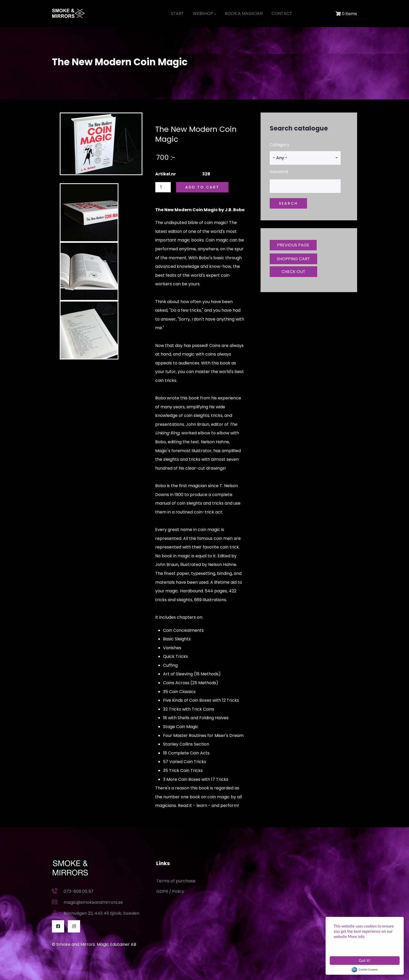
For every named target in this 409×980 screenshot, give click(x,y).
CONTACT (282, 13)
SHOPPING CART (293, 259)
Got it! (365, 961)
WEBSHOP (204, 14)
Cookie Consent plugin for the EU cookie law (365, 970)
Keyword (279, 172)
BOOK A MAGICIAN (244, 13)
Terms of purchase (176, 881)
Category (279, 145)
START (177, 13)
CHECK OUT (293, 272)
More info (356, 937)
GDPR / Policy (170, 891)
